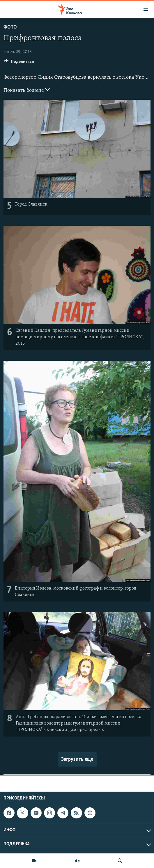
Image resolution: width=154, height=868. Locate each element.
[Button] (19, 63)
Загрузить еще (77, 759)
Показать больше (27, 90)
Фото (10, 27)
